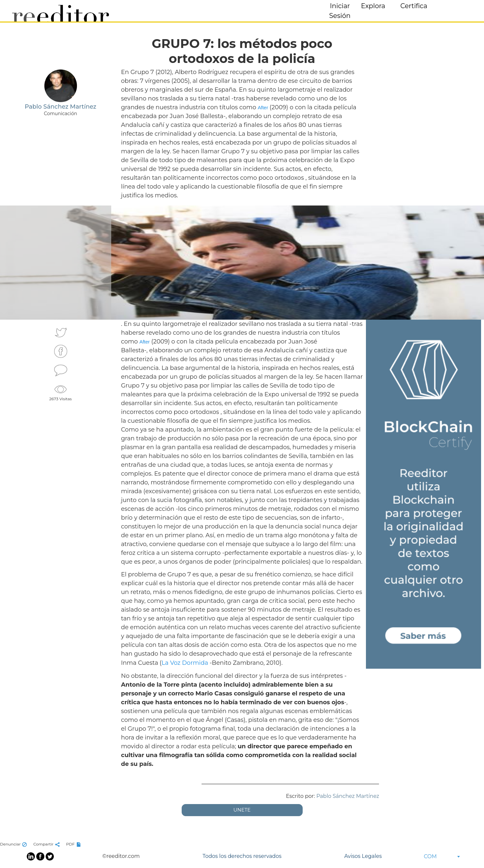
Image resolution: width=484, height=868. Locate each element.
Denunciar (14, 844)
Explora (373, 6)
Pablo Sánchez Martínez (348, 796)
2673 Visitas (61, 392)
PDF (74, 844)
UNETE (242, 810)
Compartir (47, 844)
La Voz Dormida (185, 663)
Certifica (414, 6)
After (263, 107)
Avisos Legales (363, 856)
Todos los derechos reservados (242, 856)
